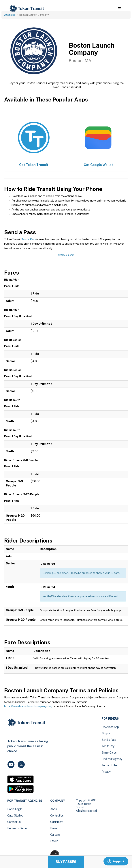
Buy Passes (66, 862)
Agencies (10, 15)
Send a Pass (29, 239)
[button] (119, 8)
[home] (27, 8)
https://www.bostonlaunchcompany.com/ (28, 706)
